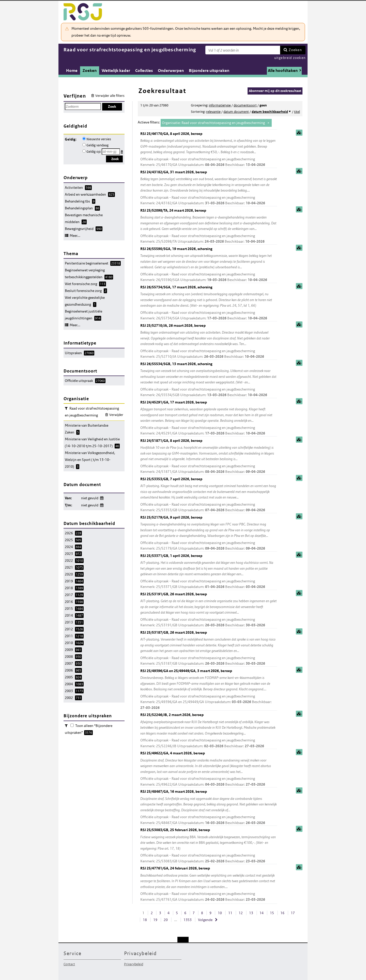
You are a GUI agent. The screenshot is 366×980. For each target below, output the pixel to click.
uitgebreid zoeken (290, 58)
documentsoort (245, 105)
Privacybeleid (134, 964)
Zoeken (295, 50)
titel (297, 112)
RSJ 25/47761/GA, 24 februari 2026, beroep (209, 884)
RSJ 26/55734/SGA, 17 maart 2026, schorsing (209, 303)
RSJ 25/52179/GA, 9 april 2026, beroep (209, 533)
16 (282, 913)
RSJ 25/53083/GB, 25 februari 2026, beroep (209, 846)
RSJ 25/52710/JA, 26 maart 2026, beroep (209, 341)
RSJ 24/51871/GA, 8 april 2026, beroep (209, 456)
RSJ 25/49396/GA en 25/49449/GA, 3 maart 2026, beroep (209, 690)
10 (220, 913)
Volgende (205, 920)
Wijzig (102, 497)
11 (230, 913)
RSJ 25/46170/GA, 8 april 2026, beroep (209, 150)
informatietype (220, 105)
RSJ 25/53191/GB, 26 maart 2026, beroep (209, 610)
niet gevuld (90, 498)
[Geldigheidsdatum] (111, 152)
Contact (69, 964)
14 (262, 913)
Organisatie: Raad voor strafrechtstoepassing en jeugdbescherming (213, 123)
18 (145, 920)
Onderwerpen (171, 71)
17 (293, 913)
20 (166, 920)
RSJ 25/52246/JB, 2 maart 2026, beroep (209, 731)
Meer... (75, 236)
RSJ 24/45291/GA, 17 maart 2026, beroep (209, 418)
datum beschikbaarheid (270, 112)
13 (251, 913)
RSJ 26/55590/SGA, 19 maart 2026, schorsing (209, 265)
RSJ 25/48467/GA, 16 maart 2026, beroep (209, 807)
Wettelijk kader (116, 71)
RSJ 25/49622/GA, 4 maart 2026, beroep (209, 769)
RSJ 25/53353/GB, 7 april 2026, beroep (209, 495)
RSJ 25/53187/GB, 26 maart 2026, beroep (209, 648)
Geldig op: (94, 152)
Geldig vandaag (97, 145)
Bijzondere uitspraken (209, 71)
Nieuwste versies (99, 139)
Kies (122, 151)
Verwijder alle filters (110, 96)
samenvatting (299, 133)
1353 (188, 920)
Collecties (144, 71)
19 (155, 920)
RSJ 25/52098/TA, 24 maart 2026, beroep (209, 226)
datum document (236, 112)
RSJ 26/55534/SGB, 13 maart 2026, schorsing (209, 380)
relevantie (213, 112)
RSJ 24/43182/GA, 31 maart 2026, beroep (209, 188)
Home (72, 71)
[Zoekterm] (243, 50)
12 (241, 913)
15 (272, 913)
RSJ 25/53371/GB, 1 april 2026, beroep (209, 572)
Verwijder (116, 415)
